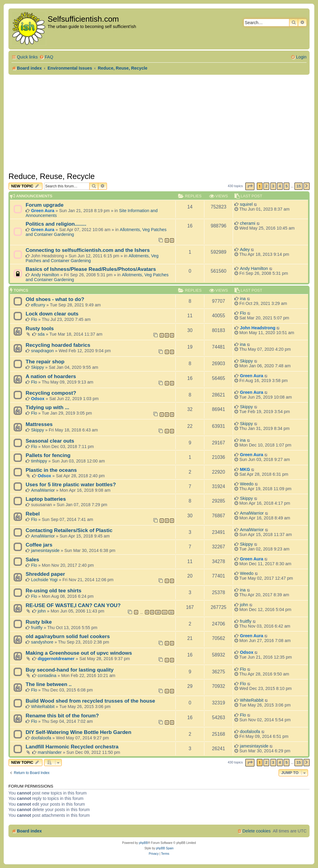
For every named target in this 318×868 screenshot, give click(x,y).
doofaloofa (41, 738)
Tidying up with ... (47, 407)
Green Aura (43, 211)
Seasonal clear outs (50, 441)
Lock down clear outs (52, 314)
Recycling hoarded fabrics (58, 345)
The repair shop (45, 362)
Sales (32, 559)
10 (158, 612)
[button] (250, 186)
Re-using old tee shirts (54, 591)
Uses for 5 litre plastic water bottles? (71, 484)
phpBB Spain (165, 848)
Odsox (38, 399)
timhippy (39, 461)
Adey (245, 249)
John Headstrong (258, 328)
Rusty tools (40, 328)
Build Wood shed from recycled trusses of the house (90, 701)
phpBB (143, 843)
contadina (47, 675)
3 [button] (273, 186)
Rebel (33, 514)
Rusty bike (39, 622)
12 (171, 612)
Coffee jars (39, 545)
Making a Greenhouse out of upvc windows (79, 653)
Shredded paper (45, 574)
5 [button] (287, 186)
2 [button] (266, 186)
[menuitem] (46, 57)
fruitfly (37, 628)
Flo (34, 319)
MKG (245, 469)
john (42, 611)
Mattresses (39, 424)
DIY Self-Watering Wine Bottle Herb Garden (79, 732)
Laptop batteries (46, 499)
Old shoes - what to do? (55, 299)
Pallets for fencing (48, 455)
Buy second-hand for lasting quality (70, 670)
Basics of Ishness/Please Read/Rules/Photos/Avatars (91, 269)
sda (41, 334)
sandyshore (42, 642)
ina (243, 299)
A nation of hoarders (51, 376)
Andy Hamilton (45, 275)
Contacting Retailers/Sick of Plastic (69, 530)
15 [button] (298, 186)
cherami (248, 223)
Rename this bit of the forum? (62, 716)
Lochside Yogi (44, 580)
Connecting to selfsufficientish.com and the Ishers (88, 250)
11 (165, 612)
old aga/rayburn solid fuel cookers (68, 636)
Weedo (247, 484)
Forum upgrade (45, 205)
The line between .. (49, 684)
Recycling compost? (51, 393)
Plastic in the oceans (51, 470)
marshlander (50, 752)
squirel (246, 204)
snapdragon (43, 351)
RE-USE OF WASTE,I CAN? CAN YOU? (73, 605)
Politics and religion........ (56, 224)
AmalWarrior (43, 490)
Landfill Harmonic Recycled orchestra (72, 747)
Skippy (38, 367)
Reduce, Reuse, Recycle (52, 176)
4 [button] (280, 186)
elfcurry (38, 305)
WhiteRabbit (43, 707)
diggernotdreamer (56, 659)
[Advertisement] (159, 123)
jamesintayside (45, 550)
